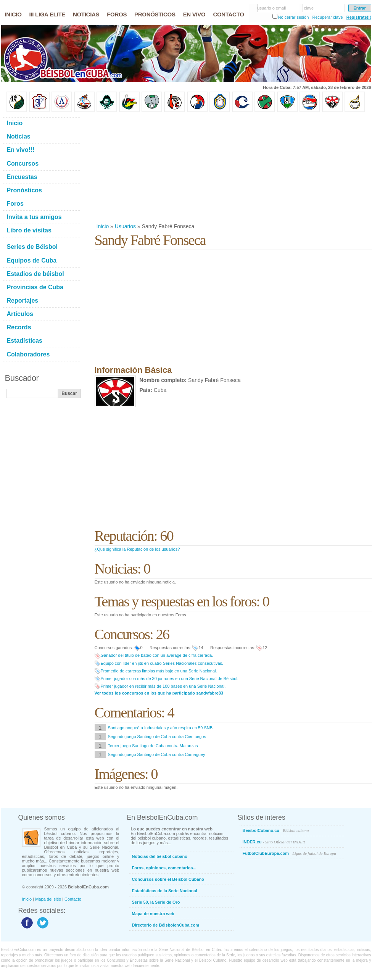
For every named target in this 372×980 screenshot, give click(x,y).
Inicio (103, 226)
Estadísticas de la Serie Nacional (165, 891)
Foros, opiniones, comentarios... (164, 868)
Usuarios (125, 226)
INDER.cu (274, 842)
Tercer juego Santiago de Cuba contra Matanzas (153, 746)
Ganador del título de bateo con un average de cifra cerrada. (157, 655)
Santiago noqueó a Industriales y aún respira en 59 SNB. (161, 728)
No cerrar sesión (294, 17)
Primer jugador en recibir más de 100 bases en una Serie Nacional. (163, 686)
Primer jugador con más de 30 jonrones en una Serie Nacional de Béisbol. (170, 679)
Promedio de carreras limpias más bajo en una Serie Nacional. (159, 671)
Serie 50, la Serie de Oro (156, 902)
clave (309, 8)
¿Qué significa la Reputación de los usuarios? (137, 549)
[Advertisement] (194, 168)
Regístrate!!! (359, 17)
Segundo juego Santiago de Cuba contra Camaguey (157, 754)
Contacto (73, 899)
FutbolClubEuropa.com (289, 853)
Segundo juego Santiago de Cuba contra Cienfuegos (157, 737)
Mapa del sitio (48, 899)
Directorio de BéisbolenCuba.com (166, 925)
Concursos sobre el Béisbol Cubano (168, 879)
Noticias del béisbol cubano (160, 856)
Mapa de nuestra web (153, 914)
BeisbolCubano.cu (276, 830)
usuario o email (272, 8)
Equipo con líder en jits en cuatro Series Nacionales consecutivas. (162, 663)
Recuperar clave (327, 17)
